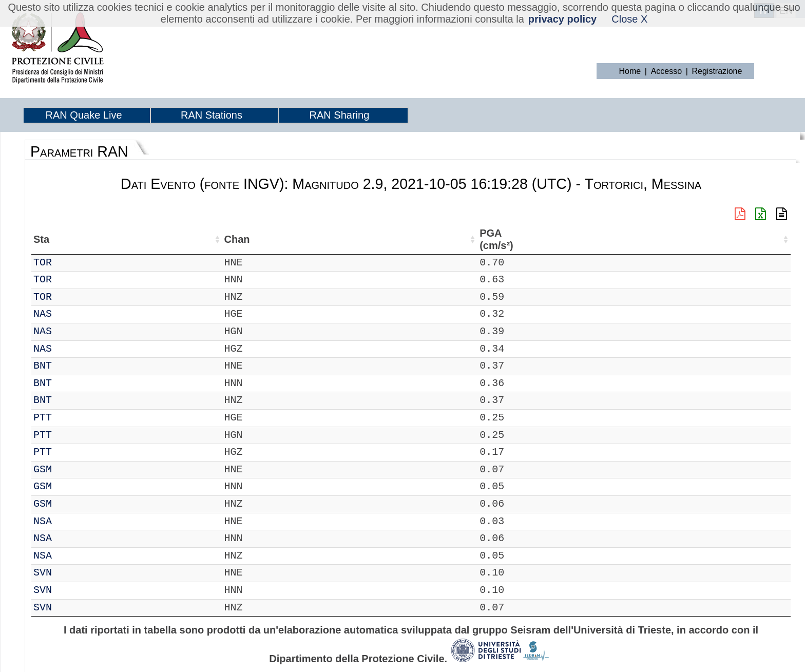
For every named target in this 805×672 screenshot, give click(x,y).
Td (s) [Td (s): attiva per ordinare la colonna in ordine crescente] (763, 239)
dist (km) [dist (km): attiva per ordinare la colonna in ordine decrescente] (423, 239)
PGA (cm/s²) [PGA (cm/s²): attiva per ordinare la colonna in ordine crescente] (463, 239)
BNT (71, 366)
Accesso (666, 71)
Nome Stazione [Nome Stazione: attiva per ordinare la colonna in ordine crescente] (289, 239)
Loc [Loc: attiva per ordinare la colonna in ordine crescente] (136, 239)
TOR (71, 263)
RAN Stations (212, 115)
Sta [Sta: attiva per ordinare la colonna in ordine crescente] (70, 239)
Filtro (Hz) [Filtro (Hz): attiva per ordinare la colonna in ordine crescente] (358, 239)
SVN (71, 573)
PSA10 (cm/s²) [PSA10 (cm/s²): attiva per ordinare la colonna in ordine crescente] (683, 239)
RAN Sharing (340, 115)
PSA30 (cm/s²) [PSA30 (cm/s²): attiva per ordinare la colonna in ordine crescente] (729, 239)
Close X (629, 19)
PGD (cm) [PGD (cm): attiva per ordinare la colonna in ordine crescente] (590, 239)
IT (40, 263)
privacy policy (562, 19)
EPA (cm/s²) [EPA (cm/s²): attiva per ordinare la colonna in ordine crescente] (508, 239)
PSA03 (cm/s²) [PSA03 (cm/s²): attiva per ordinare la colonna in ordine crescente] (637, 239)
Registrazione (717, 71)
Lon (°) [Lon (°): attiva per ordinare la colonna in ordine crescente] (221, 239)
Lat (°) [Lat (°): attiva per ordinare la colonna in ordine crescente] (171, 239)
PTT (71, 418)
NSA (71, 521)
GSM (71, 469)
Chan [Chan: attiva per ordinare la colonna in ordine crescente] (102, 239)
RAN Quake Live (84, 115)
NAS (71, 314)
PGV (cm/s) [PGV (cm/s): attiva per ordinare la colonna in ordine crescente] (552, 239)
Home (630, 71)
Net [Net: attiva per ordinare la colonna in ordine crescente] (42, 239)
